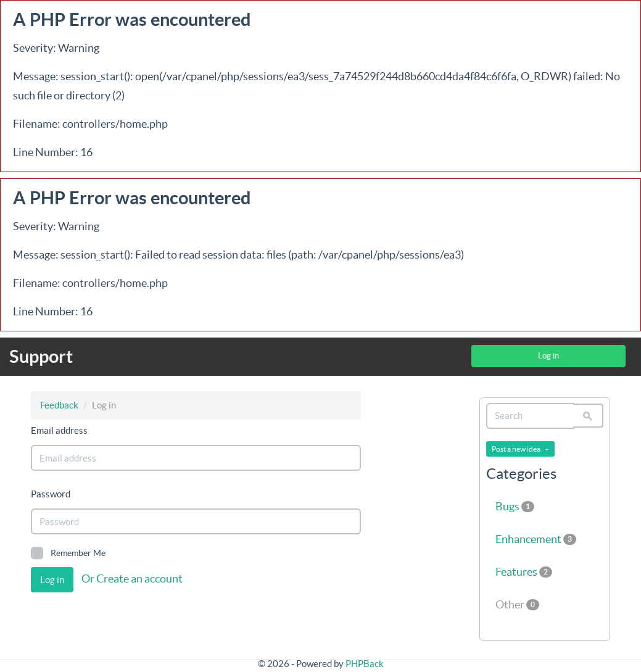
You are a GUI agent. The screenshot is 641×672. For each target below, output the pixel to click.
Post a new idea (520, 449)
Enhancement (536, 539)
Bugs (515, 506)
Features (524, 572)
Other (517, 604)
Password (51, 494)
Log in (548, 356)
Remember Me (68, 553)
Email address (59, 430)
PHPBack (365, 664)
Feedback (59, 405)
